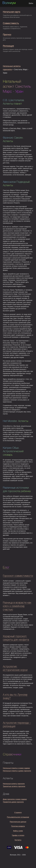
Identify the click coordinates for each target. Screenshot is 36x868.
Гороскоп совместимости (18, 576)
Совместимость (11, 23)
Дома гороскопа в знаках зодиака (15, 799)
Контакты (18, 840)
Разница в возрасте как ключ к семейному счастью (17, 606)
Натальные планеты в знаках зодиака (16, 768)
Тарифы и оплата (18, 835)
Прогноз (7, 35)
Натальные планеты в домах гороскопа (17, 771)
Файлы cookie (18, 831)
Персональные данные (18, 822)
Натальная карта (12, 12)
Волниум (9, 3)
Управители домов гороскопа (13, 802)
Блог (6, 568)
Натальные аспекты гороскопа (14, 784)
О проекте (18, 813)
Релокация (8, 46)
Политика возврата (18, 826)
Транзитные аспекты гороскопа (14, 786)
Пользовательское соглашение (18, 817)
